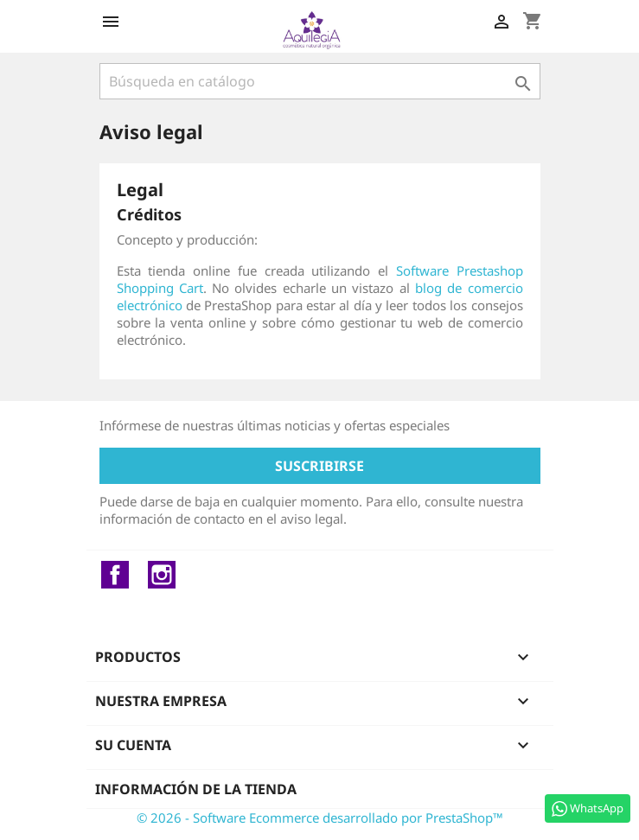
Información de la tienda (196, 789)
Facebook (115, 575)
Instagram (162, 575)
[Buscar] (320, 81)
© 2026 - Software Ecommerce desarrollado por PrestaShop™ (320, 818)
